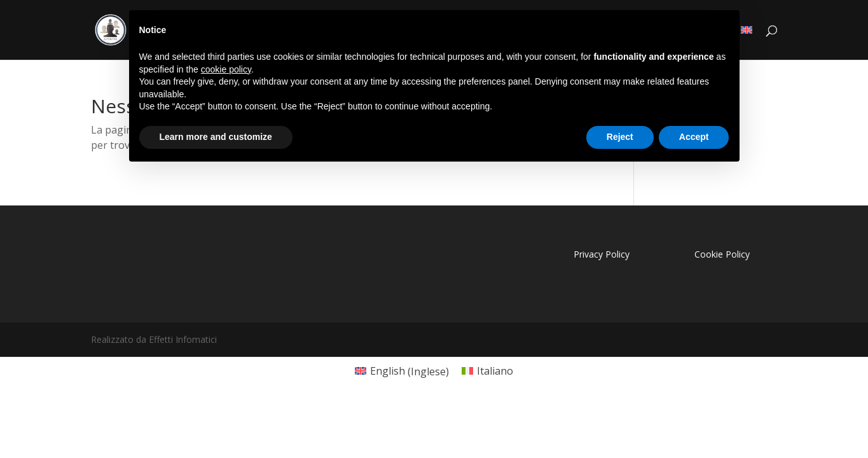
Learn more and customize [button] (216, 137)
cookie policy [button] (226, 69)
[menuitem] (402, 371)
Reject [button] (620, 137)
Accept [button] (694, 137)
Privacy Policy (602, 254)
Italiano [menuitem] (495, 371)
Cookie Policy (722, 254)
